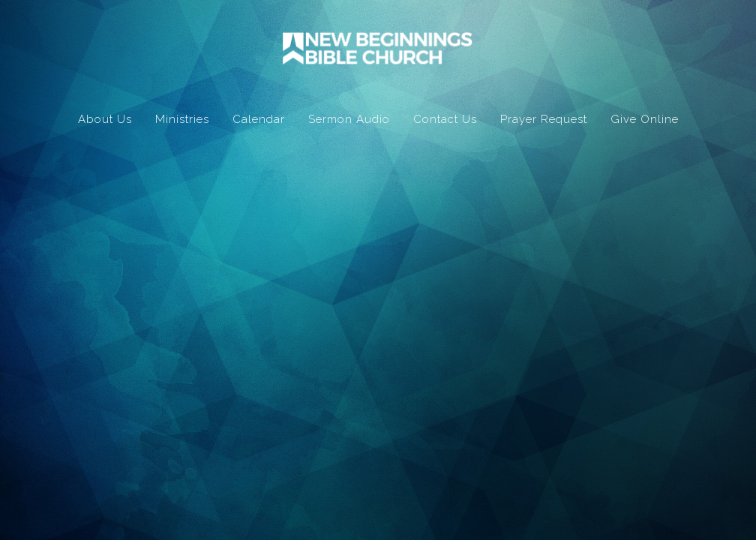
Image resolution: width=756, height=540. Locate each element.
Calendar (259, 119)
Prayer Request (544, 119)
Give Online (645, 119)
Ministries (182, 119)
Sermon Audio (349, 119)
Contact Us (445, 119)
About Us (105, 119)
